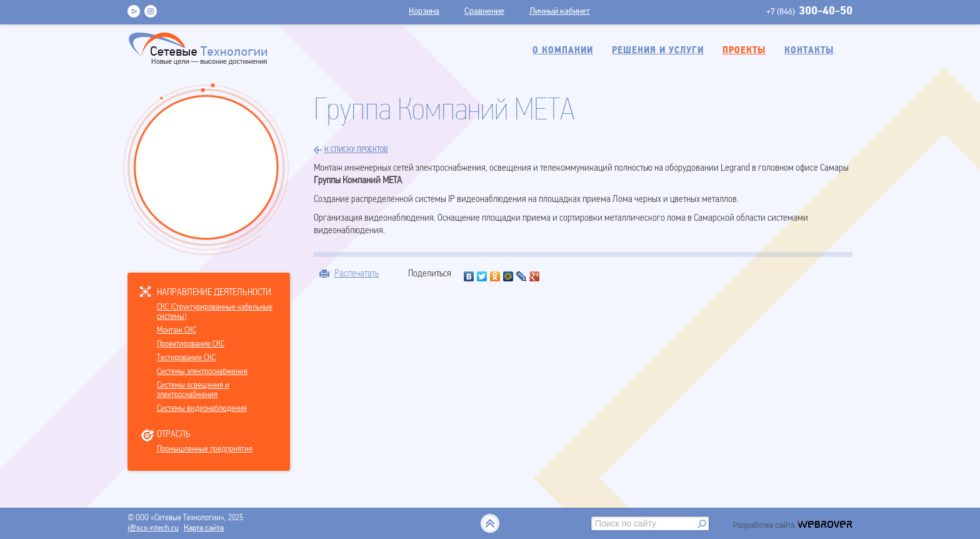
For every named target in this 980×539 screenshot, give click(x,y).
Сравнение (484, 12)
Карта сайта (204, 528)
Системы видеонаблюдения (202, 409)
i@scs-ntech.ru (153, 528)
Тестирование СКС (186, 358)
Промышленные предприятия (205, 449)
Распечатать (357, 273)
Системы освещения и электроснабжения (193, 390)
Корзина (424, 12)
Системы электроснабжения (202, 372)
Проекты (744, 51)
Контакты (809, 51)
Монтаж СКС (177, 330)
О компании (563, 51)
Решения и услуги (658, 51)
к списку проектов (351, 150)
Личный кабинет (560, 12)
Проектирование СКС (191, 344)
